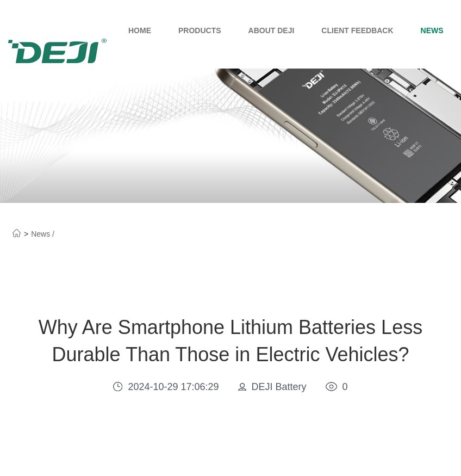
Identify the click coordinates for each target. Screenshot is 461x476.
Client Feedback (357, 30)
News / (43, 234)
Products (200, 30)
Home (140, 30)
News (432, 30)
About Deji (272, 30)
